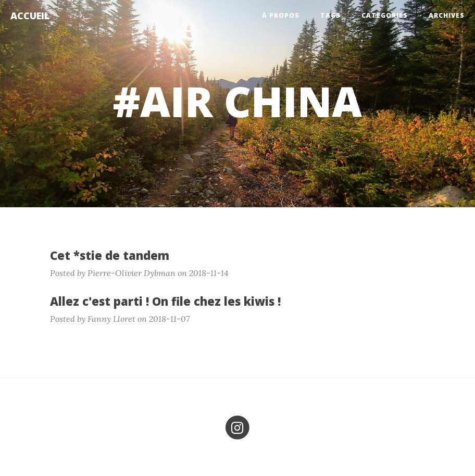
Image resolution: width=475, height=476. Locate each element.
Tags (330, 15)
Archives (447, 15)
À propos (281, 15)
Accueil (30, 16)
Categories (385, 15)
